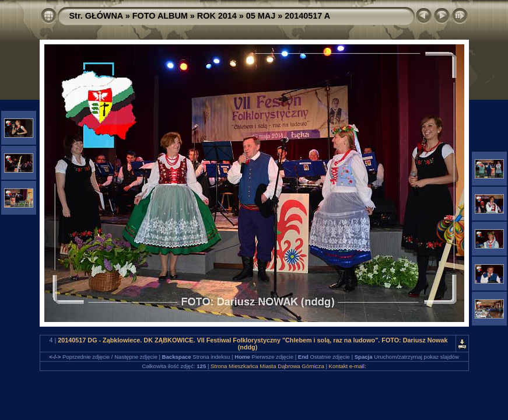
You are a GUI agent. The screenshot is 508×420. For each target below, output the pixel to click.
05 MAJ (261, 16)
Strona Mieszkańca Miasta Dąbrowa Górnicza (267, 366)
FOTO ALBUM (160, 16)
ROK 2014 (217, 16)
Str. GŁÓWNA (96, 16)
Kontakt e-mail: (348, 366)
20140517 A (307, 16)
